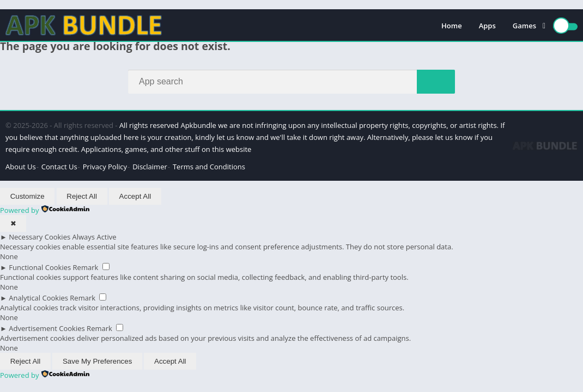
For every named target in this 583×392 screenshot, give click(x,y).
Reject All (82, 196)
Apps (487, 26)
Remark (86, 267)
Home (452, 26)
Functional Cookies (40, 267)
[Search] (291, 82)
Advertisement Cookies (47, 328)
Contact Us (59, 167)
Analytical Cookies (38, 298)
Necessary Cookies (40, 237)
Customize (28, 196)
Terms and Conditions (209, 167)
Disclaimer (150, 167)
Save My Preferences (97, 361)
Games (524, 26)
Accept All (135, 196)
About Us (21, 167)
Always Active (95, 237)
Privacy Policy (105, 167)
